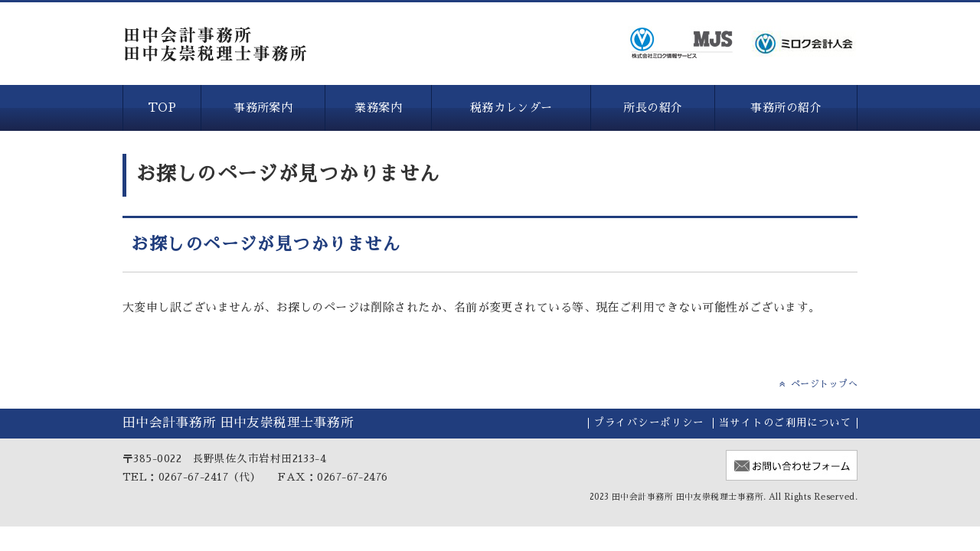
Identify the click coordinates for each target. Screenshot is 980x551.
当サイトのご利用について (785, 423)
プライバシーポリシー (649, 423)
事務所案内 (263, 108)
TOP (162, 108)
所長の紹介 (653, 108)
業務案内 (378, 108)
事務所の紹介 (786, 108)
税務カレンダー (511, 108)
